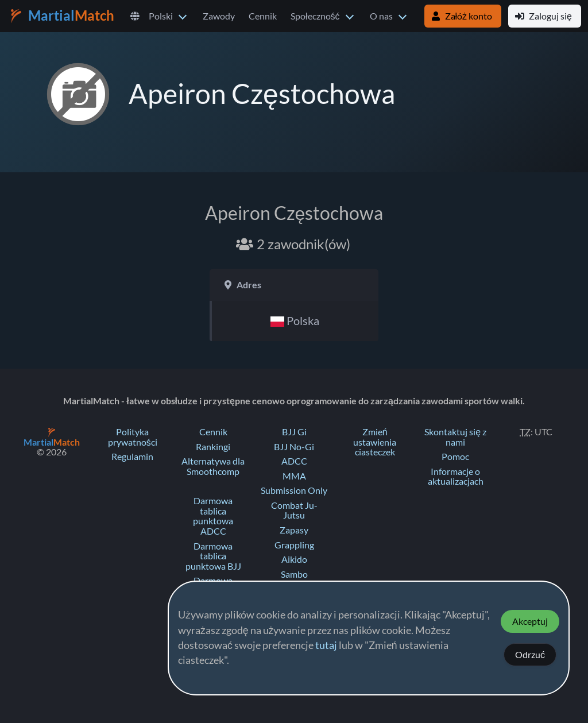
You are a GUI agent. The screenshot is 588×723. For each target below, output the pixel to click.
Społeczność (315, 16)
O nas (381, 16)
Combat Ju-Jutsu (294, 511)
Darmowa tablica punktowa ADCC (213, 516)
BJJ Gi (294, 432)
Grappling (294, 545)
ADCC (294, 461)
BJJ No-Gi (294, 447)
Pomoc (455, 457)
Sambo (294, 574)
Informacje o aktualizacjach (456, 477)
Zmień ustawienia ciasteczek (375, 442)
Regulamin (132, 457)
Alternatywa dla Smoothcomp (213, 466)
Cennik (263, 16)
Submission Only (294, 490)
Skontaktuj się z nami (455, 437)
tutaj (326, 645)
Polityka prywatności (133, 437)
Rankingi (213, 447)
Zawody (219, 16)
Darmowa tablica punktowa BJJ (213, 556)
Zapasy (294, 530)
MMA (294, 476)
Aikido (294, 559)
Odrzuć (530, 655)
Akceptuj (530, 621)
